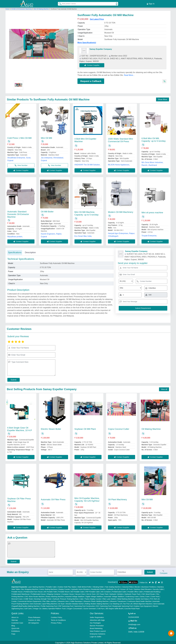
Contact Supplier (93, 64)
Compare (164, 572)
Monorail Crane (17, 598)
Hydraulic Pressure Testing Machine (66, 598)
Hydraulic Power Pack (133, 593)
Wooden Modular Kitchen (75, 603)
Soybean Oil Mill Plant (85, 428)
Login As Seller (96, 636)
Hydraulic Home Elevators (81, 589)
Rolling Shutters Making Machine (97, 603)
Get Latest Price (97, 19)
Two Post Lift (128, 603)
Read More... (129, 74)
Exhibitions (16, 630)
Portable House (17, 591)
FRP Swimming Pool (66, 605)
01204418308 (134, 616)
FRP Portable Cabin (93, 591)
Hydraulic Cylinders (116, 593)
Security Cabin (158, 589)
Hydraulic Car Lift (113, 589)
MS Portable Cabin (77, 591)
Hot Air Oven (91, 593)
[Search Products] (59, 3)
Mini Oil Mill (46, 137)
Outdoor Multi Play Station (67, 586)
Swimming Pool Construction (85, 605)
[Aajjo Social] (150, 582)
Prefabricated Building (152, 591)
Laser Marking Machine (36, 586)
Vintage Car (37, 608)
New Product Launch (98, 630)
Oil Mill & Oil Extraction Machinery (22, 8)
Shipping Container (54, 593)
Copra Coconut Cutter (119, 428)
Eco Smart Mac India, (83, 235)
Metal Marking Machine (126, 598)
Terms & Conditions (58, 619)
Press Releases (34, 617)
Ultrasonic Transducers (118, 601)
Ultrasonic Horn (63, 601)
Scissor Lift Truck (126, 589)
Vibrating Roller (98, 586)
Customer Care (17, 622)
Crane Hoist (155, 596)
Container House (68, 593)
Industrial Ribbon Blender (131, 586)
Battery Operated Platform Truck (54, 608)
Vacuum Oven (80, 593)
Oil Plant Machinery (117, 499)
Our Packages (95, 622)
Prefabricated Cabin (119, 591)
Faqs (13, 633)
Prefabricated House (38, 593)
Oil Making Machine (151, 428)
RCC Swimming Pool (104, 605)
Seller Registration (97, 617)
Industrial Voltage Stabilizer (75, 596)
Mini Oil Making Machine (41, 8)
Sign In (151, 3)
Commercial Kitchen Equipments (30, 601)
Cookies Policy (56, 617)
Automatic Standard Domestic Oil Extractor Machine (18, 214)
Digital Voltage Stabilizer (94, 596)
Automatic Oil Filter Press (53, 499)
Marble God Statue (142, 598)
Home (7, 8)
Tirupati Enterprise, (149, 235)
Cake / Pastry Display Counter (91, 598)
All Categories (34, 622)
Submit (14, 379)
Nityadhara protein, (15, 236)
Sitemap (15, 619)
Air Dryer (61, 603)
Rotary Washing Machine (55, 596)
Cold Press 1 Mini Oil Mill (19, 137)
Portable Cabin (51, 586)
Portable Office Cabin (135, 591)
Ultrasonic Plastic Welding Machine (96, 601)
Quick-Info (15, 628)
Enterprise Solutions (98, 633)
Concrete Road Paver (132, 608)
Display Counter (64, 589)
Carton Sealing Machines (48, 589)
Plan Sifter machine (49, 601)
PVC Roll (153, 598)
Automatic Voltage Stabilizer (114, 596)
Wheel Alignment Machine (143, 603)
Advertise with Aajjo (97, 619)
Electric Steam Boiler (51, 428)
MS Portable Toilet (50, 591)
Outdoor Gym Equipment (143, 605)
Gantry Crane (145, 596)
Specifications (15, 252)
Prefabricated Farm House (33, 591)
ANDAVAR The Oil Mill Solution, (87, 164)
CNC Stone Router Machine (35, 596)
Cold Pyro (101, 608)
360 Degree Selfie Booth (114, 608)
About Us (15, 617)
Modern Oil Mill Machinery (121, 211)
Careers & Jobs (34, 619)
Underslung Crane (132, 596)
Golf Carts (28, 608)
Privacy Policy (56, 622)
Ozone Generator (90, 608)
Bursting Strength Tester (43, 598)
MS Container (106, 591)
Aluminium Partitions (149, 586)
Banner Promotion (97, 625)
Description (30, 252)
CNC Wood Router (148, 593)
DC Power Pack (102, 593)
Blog (13, 625)
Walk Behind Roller (85, 586)
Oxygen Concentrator (75, 608)
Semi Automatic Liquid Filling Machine (43, 603)
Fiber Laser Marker (109, 598)
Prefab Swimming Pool (49, 605)
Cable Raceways (76, 601)
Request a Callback (91, 80)
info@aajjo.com (134, 624)
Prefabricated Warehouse (21, 593)
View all (164, 389)
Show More (163, 99)
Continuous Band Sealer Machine (140, 601)
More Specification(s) (87, 42)
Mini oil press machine (152, 212)
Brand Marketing (96, 628)
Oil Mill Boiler (47, 211)
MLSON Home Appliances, (119, 164)
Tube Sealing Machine (113, 586)
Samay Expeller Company (101, 48)
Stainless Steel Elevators (143, 589)
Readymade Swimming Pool (123, 605)
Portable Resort (64, 591)
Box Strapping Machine (30, 589)
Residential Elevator (98, 589)
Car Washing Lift (116, 603)
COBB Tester (28, 598)
